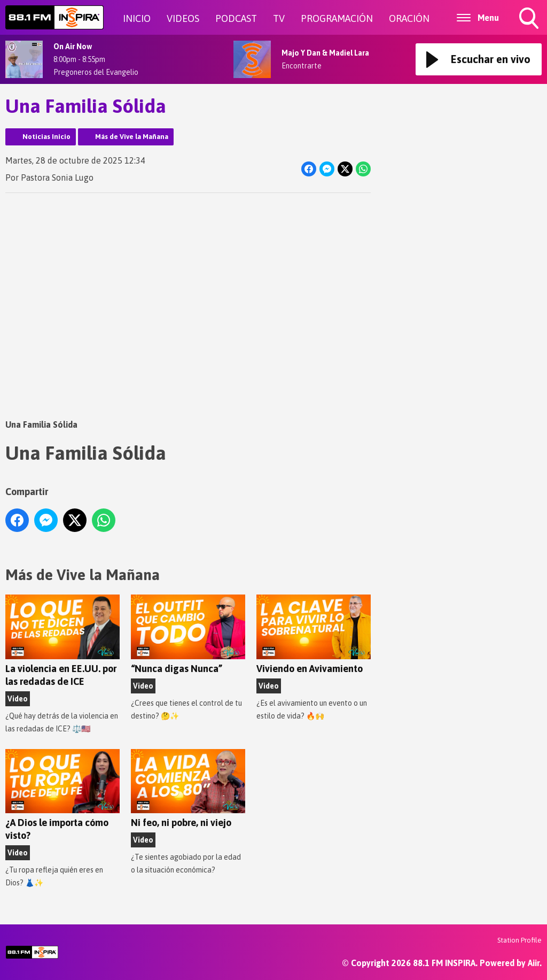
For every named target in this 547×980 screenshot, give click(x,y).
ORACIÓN (409, 18)
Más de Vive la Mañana (132, 137)
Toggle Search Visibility (530, 19)
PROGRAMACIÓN (337, 18)
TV (279, 18)
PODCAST (236, 18)
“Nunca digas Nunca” (188, 634)
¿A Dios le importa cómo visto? (62, 795)
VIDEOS (183, 18)
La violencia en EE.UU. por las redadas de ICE (62, 641)
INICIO (137, 18)
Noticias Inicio (46, 137)
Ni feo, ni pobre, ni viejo (188, 789)
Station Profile (519, 940)
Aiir (534, 963)
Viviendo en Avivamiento (314, 634)
